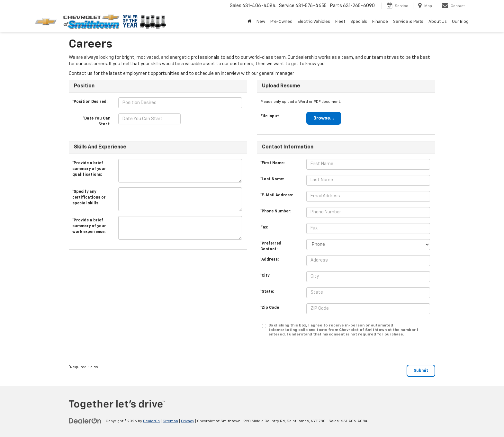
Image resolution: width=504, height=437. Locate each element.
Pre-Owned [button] (281, 22)
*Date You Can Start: (97, 120)
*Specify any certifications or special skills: (89, 193)
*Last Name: (272, 179)
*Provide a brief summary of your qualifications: (89, 165)
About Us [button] (438, 22)
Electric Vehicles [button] (314, 22)
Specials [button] (359, 22)
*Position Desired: (90, 102)
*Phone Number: (276, 211)
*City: (265, 276)
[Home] (249, 22)
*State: (267, 292)
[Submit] (421, 371)
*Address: (270, 260)
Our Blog (460, 22)
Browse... (324, 118)
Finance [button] (380, 22)
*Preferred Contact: (271, 245)
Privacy (188, 421)
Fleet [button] (340, 22)
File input (270, 116)
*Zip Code (270, 308)
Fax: (264, 227)
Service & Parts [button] (408, 22)
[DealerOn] (85, 421)
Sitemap (170, 421)
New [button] (261, 22)
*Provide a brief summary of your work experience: (89, 222)
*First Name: (272, 163)
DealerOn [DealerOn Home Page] (151, 421)
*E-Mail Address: (277, 195)
